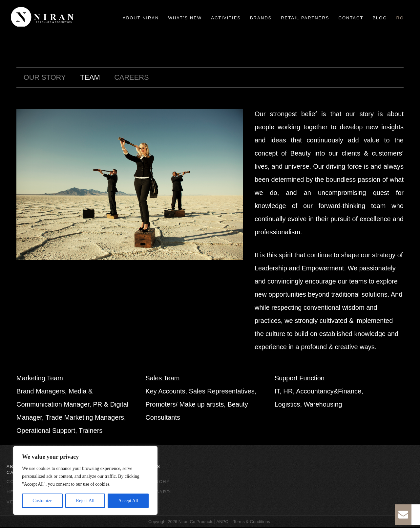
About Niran (141, 18)
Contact (351, 18)
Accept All (128, 501)
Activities (226, 18)
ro (400, 18)
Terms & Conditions (252, 522)
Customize (42, 501)
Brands (261, 18)
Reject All (85, 501)
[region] (85, 480)
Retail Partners (305, 18)
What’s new (185, 18)
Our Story (48, 78)
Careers (143, 78)
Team (98, 78)
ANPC (222, 522)
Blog (380, 18)
